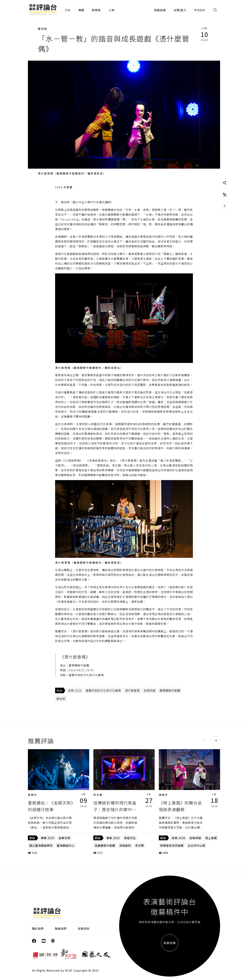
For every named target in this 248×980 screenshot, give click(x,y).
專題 (81, 10)
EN (203, 10)
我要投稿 (160, 10)
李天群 (98, 795)
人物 (111, 10)
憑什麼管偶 (132, 690)
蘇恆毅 (43, 29)
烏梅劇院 (125, 845)
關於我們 (38, 928)
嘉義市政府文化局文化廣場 (103, 690)
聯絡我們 (61, 928)
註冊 (177, 10)
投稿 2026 (179, 838)
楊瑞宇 (163, 795)
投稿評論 (150, 690)
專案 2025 (48, 838)
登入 (183, 10)
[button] (204, 741)
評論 (68, 10)
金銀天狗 (64, 838)
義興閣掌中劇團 (170, 690)
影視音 (96, 10)
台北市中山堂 (197, 845)
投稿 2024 (75, 690)
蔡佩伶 (33, 795)
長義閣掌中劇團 (105, 845)
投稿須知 (84, 928)
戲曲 (59, 690)
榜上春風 (211, 838)
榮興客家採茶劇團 (172, 845)
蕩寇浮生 (130, 838)
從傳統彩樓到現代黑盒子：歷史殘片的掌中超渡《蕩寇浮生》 (115, 809)
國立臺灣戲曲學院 (41, 845)
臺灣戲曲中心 (66, 845)
